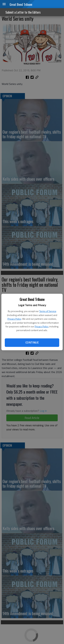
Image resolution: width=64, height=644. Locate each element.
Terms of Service (48, 311)
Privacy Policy (14, 319)
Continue (32, 342)
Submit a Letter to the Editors (23, 12)
